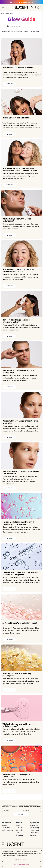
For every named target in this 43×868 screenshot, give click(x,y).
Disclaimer (33, 835)
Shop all (4, 825)
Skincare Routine (17, 31)
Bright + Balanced (7, 830)
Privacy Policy (34, 830)
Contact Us (19, 835)
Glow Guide (19, 830)
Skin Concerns (35, 31)
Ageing (26, 31)
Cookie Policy (34, 833)
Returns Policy (34, 828)
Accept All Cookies (21, 860)
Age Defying (6, 828)
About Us (19, 828)
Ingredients (6, 31)
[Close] (42, 850)
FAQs (18, 833)
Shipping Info (34, 825)
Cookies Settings (21, 865)
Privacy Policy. (36, 807)
